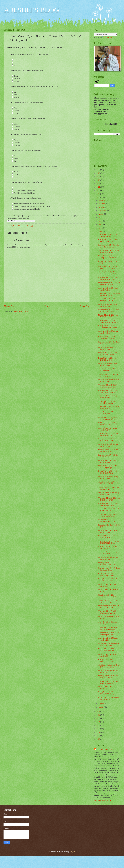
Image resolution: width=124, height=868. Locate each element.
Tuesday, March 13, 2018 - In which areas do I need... (108, 515)
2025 (98, 173)
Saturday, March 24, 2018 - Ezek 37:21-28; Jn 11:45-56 (109, 343)
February (102, 704)
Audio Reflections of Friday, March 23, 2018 (107, 348)
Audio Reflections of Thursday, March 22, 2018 (108, 365)
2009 (98, 739)
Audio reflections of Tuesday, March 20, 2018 (108, 397)
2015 (98, 718)
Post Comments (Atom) (21, 311)
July (100, 218)
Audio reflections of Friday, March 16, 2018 (107, 461)
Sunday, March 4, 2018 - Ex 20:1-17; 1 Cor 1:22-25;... (107, 661)
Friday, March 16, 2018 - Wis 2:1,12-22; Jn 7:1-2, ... (108, 472)
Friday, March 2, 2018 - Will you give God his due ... (109, 698)
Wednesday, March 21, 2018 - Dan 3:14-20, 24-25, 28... (108, 391)
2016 (98, 715)
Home (47, 306)
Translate (108, 37)
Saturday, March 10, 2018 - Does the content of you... (109, 569)
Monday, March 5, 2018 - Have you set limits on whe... (108, 650)
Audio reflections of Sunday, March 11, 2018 (107, 553)
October (101, 207)
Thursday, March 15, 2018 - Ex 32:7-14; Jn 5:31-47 (108, 483)
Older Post (85, 306)
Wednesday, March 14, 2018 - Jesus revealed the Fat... (108, 504)
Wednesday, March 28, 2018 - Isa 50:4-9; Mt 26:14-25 (109, 284)
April (101, 228)
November (102, 204)
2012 (98, 729)
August (101, 214)
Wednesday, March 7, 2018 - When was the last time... (107, 612)
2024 (98, 177)
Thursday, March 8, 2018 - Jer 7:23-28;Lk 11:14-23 (108, 601)
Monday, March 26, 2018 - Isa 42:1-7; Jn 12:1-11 (108, 316)
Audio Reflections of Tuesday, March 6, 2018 (108, 623)
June (100, 221)
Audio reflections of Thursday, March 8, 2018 (108, 591)
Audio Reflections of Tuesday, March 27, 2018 (108, 289)
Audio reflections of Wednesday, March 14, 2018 (109, 494)
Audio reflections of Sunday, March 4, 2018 (107, 655)
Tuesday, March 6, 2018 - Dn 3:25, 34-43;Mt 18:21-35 (108, 628)
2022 (98, 184)
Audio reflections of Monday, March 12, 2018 (108, 531)
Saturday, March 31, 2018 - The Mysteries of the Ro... (108, 251)
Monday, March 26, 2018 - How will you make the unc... (109, 311)
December (102, 200)
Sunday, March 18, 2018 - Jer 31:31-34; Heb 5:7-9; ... (108, 440)
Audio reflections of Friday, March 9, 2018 (107, 585)
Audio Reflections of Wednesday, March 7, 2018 (109, 617)
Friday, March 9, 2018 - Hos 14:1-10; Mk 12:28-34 (107, 574)
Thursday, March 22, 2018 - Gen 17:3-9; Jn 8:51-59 (109, 375)
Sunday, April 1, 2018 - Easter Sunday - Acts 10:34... (108, 241)
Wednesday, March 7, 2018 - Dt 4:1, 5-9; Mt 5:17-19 (108, 607)
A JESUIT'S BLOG (32, 10)
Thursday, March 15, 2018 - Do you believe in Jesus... (108, 488)
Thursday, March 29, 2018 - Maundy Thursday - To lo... (108, 273)
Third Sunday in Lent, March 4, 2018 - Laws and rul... (108, 666)
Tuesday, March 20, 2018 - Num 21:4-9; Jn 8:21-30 (109, 408)
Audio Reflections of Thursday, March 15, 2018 (108, 478)
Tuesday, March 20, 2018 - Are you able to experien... (108, 402)
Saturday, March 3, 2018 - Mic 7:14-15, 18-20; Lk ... (108, 677)
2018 (98, 197)
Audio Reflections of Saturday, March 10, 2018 (108, 558)
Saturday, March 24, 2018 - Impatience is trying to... (107, 338)
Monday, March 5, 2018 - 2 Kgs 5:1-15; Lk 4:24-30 (108, 644)
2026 (98, 170)
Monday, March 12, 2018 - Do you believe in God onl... (108, 521)
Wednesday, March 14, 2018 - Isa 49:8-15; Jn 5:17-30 (109, 499)
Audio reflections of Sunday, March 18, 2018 (107, 429)
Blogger (72, 852)
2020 (98, 190)
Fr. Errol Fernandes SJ (104, 749)
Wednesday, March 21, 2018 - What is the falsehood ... (108, 386)
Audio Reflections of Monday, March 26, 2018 (108, 305)
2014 (98, 722)
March (101, 231)
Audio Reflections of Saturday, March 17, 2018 (108, 445)
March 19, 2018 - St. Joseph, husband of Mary (107, 424)
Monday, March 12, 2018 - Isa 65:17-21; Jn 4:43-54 (108, 537)
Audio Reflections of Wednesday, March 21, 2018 (109, 381)
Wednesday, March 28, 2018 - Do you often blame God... (109, 278)
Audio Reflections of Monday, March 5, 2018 (108, 639)
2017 (98, 712)
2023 (98, 180)
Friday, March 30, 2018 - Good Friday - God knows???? (108, 257)
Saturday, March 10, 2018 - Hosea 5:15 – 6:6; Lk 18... (107, 564)
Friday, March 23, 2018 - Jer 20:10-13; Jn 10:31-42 (107, 359)
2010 (98, 736)
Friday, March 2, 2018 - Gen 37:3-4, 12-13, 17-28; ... (107, 693)
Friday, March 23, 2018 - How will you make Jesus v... (108, 354)
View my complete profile (103, 800)
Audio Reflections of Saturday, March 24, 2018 (108, 332)
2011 (98, 732)
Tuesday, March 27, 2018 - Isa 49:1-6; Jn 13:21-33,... (108, 300)
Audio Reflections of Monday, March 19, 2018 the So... (108, 413)
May (100, 224)
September (102, 211)
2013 (98, 725)
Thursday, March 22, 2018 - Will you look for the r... (109, 370)
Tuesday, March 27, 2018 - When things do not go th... (109, 294)
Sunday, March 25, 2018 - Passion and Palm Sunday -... (108, 321)
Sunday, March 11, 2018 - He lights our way (108, 548)
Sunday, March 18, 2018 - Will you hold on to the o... (108, 434)
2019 (98, 194)
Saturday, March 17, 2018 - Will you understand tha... (109, 451)
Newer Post (9, 306)
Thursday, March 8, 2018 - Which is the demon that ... (108, 596)
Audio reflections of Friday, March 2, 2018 (107, 688)
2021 (98, 187)
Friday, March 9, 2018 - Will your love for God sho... (107, 580)
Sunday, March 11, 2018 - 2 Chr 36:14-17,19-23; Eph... (108, 542)
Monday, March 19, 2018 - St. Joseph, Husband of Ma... (108, 418)
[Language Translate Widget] (106, 34)
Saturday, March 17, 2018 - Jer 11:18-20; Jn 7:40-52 (108, 456)
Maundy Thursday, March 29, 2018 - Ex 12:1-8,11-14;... (108, 268)
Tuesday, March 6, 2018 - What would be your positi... (108, 634)
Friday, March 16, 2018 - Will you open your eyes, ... (108, 467)
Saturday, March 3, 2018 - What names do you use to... (108, 682)
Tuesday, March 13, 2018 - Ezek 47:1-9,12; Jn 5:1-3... (109, 510)
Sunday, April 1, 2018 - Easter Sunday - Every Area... (108, 235)
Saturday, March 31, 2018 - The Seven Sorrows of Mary (108, 246)
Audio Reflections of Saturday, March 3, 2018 (108, 671)
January (101, 707)
